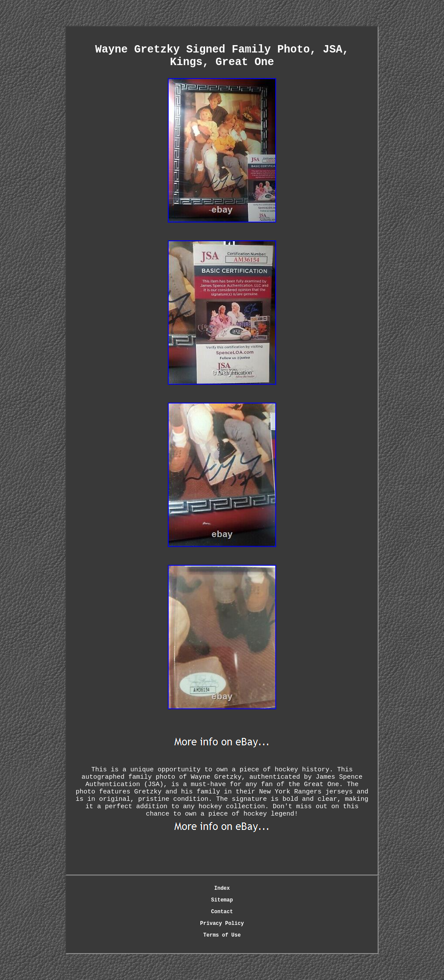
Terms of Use (222, 935)
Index (222, 888)
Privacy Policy (222, 924)
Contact (222, 912)
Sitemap (222, 900)
